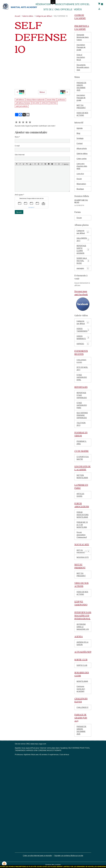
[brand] (15, 7)
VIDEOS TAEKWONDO (83, 330)
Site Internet (20, 155)
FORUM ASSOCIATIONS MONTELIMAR (83, 515)
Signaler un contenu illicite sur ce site (69, 856)
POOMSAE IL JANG (82, 443)
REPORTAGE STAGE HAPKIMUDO (82, 395)
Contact (80, 143)
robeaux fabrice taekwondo (36, 100)
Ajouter (19, 212)
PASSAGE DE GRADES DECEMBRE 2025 (81, 86)
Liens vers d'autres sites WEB (82, 166)
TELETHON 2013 (81, 424)
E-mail (17, 146)
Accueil (17, 16)
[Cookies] (4, 864)
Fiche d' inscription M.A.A (81, 57)
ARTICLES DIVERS (80, 495)
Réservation (43, 4)
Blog (78, 133)
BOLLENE (36, 103)
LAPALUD (45, 103)
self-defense (20, 100)
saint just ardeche (22, 106)
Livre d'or (80, 174)
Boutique (80, 189)
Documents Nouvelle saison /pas (83, 67)
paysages (83, 268)
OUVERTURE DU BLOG (81, 201)
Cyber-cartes (82, 159)
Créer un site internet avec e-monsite (37, 856)
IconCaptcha (31, 207)
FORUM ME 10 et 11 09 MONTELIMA (82, 525)
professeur (61, 100)
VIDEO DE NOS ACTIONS (82, 114)
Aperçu (65, 164)
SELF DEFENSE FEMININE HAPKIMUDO (82, 415)
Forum (79, 179)
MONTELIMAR (82, 682)
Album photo (82, 148)
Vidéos (78, 9)
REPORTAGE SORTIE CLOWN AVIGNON (83, 249)
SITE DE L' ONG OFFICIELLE (58, 9)
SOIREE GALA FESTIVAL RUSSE (83, 261)
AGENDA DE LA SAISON (82, 644)
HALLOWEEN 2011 (83, 239)
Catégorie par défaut (44, 16)
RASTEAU (53, 103)
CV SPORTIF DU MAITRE (83, 458)
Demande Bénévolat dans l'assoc (83, 37)
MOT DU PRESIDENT (81, 106)
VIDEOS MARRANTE (83, 337)
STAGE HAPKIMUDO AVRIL (82, 377)
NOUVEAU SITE (83, 558)
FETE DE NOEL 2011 (82, 369)
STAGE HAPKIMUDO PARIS (82, 405)
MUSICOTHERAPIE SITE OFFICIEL (72, 4)
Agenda (80, 128)
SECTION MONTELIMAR (82, 476)
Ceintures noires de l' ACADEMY (81, 689)
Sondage (80, 138)
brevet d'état (51, 100)
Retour (42, 92)
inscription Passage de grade (81, 47)
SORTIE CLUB (82, 666)
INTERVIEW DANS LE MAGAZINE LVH (83, 627)
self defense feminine (23, 103)
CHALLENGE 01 (83, 708)
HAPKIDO (83, 344)
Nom (17, 137)
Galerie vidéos (28, 16)
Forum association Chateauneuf (82, 535)
